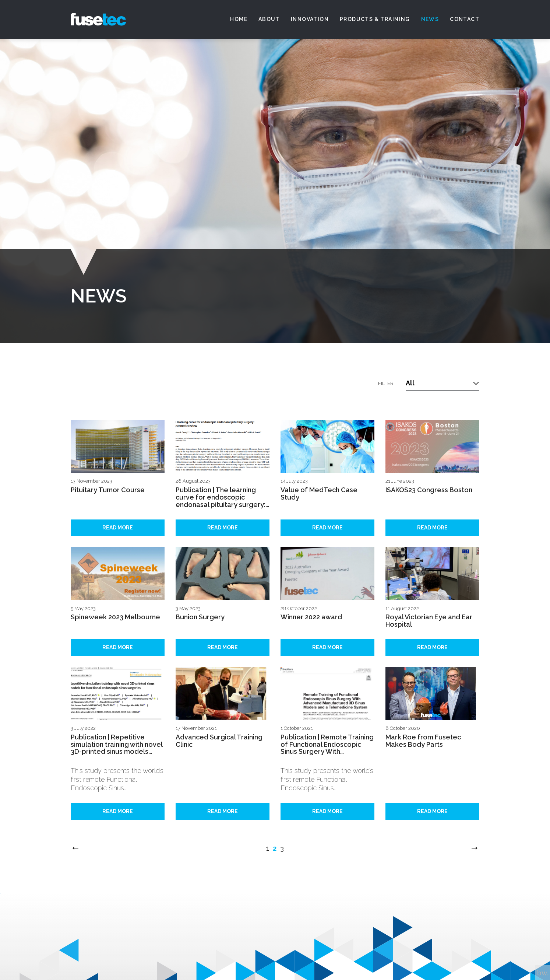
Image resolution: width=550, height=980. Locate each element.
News (430, 19)
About (269, 19)
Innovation (310, 19)
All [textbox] (410, 383)
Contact (465, 19)
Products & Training (375, 19)
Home (239, 19)
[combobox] (443, 383)
